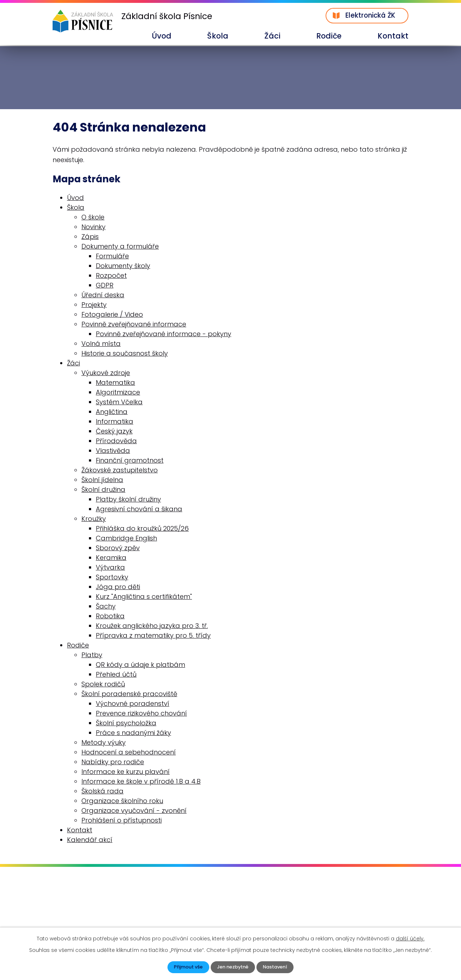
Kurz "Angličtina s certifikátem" (144, 597)
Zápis (90, 237)
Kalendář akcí (90, 840)
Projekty (94, 305)
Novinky (93, 228)
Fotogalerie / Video (112, 315)
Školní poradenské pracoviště (129, 694)
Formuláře (112, 257)
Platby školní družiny (128, 500)
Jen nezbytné (232, 967)
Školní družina (103, 490)
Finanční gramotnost (130, 461)
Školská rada (102, 792)
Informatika (115, 422)
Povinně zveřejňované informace (134, 325)
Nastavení (278, 967)
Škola (218, 36)
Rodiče (329, 36)
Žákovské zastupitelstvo (120, 471)
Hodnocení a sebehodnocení (129, 753)
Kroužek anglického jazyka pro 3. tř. (152, 626)
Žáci (272, 36)
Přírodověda (116, 442)
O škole (93, 218)
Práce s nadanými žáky (133, 733)
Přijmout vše (185, 967)
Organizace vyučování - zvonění (134, 811)
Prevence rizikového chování (141, 714)
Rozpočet (111, 276)
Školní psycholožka (126, 724)
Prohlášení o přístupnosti (122, 821)
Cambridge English (126, 539)
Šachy (106, 607)
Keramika (111, 558)
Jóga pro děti (118, 587)
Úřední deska (103, 296)
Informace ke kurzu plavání (126, 772)
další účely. (410, 938)
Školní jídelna (102, 480)
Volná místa (101, 344)
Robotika (110, 617)
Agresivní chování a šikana (139, 510)
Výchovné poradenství (133, 704)
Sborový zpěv (118, 549)
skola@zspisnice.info (95, 920)
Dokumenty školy (123, 266)
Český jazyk (114, 432)
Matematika (115, 383)
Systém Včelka (119, 403)
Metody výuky (104, 743)
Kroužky (94, 519)
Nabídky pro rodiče (113, 763)
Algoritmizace (118, 393)
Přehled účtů (116, 675)
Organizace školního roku (122, 801)
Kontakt (393, 36)
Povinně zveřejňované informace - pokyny (164, 335)
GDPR (105, 286)
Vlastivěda (113, 451)
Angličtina (112, 412)
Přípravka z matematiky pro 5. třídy (153, 636)
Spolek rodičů (103, 685)
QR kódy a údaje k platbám (140, 665)
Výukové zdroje (106, 373)
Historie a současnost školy (125, 354)
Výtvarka (110, 568)
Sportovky (112, 578)
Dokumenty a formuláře (120, 247)
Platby (92, 656)
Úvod (162, 36)
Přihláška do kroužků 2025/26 (142, 529)
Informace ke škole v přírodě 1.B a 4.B (141, 782)
